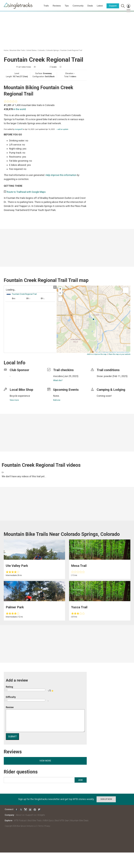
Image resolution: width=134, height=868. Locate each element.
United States (31, 50)
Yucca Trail (79, 607)
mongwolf (19, 129)
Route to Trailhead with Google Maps (26, 192)
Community (78, 6)
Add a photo (41, 67)
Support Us (31, 815)
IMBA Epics (48, 821)
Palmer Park (15, 607)
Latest (100, 6)
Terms (41, 826)
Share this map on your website (119, 354)
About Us (20, 815)
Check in (65, 67)
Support (113, 6)
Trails (46, 6)
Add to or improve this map (97, 354)
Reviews (57, 6)
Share (54, 67)
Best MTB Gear (62, 821)
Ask (81, 780)
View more (14, 400)
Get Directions (25, 67)
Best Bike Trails (35, 821)
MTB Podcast (20, 821)
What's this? (58, 380)
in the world (20, 109)
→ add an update (62, 129)
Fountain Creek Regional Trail (71, 50)
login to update (103, 380)
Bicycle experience (20, 396)
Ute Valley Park (17, 566)
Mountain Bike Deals (79, 821)
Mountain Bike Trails (17, 50)
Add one (57, 400)
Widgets (41, 815)
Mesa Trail (79, 566)
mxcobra (58, 376)
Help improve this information (61, 175)
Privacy (47, 826)
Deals (90, 6)
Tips (67, 6)
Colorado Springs (53, 50)
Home (6, 50)
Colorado (41, 50)
